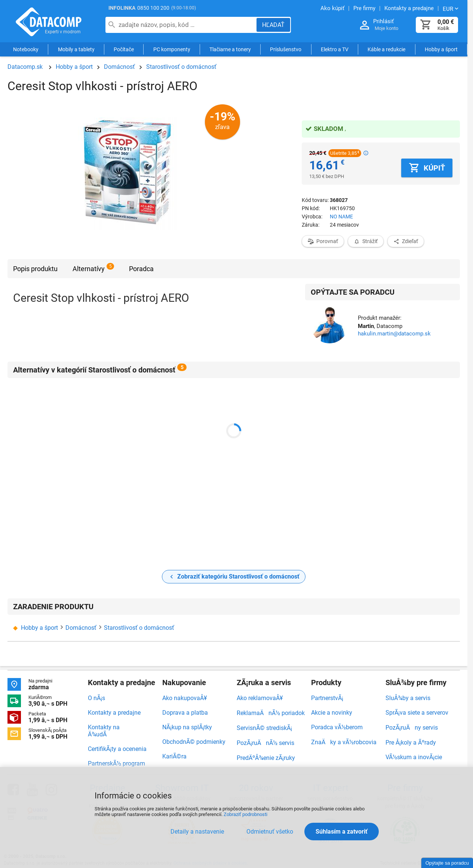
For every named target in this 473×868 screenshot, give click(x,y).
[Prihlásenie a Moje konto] (365, 25)
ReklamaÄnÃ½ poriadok (271, 713)
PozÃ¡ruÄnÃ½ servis (265, 743)
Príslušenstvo (286, 49)
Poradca (141, 269)
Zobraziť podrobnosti (245, 814)
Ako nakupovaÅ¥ (185, 698)
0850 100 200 (153, 8)
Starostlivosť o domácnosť (181, 67)
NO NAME (341, 217)
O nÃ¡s (96, 698)
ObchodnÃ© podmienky (194, 742)
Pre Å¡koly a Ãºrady (411, 743)
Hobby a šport (441, 49)
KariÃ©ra (174, 756)
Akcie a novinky (332, 713)
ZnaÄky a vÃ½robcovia (344, 742)
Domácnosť (119, 67)
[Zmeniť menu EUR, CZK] (451, 9)
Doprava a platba (185, 713)
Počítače (124, 49)
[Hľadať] (273, 25)
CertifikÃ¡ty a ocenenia (117, 749)
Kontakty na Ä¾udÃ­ (104, 731)
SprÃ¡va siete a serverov (417, 713)
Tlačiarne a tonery (230, 49)
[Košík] (426, 25)
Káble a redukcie (386, 49)
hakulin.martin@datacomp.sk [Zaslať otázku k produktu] (394, 334)
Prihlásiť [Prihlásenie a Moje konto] (383, 21)
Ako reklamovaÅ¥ (260, 698)
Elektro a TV (335, 49)
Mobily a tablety (76, 49)
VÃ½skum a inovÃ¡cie (414, 757)
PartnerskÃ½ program (116, 763)
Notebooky (26, 49)
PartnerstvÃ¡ (327, 698)
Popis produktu (35, 269)
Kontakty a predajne (114, 713)
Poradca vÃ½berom (337, 727)
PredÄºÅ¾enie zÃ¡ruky (266, 758)
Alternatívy (89, 269)
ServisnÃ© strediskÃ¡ (264, 728)
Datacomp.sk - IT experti (49, 22)
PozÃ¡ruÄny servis (412, 728)
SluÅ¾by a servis (408, 698)
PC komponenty (172, 49)
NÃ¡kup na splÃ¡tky (187, 727)
